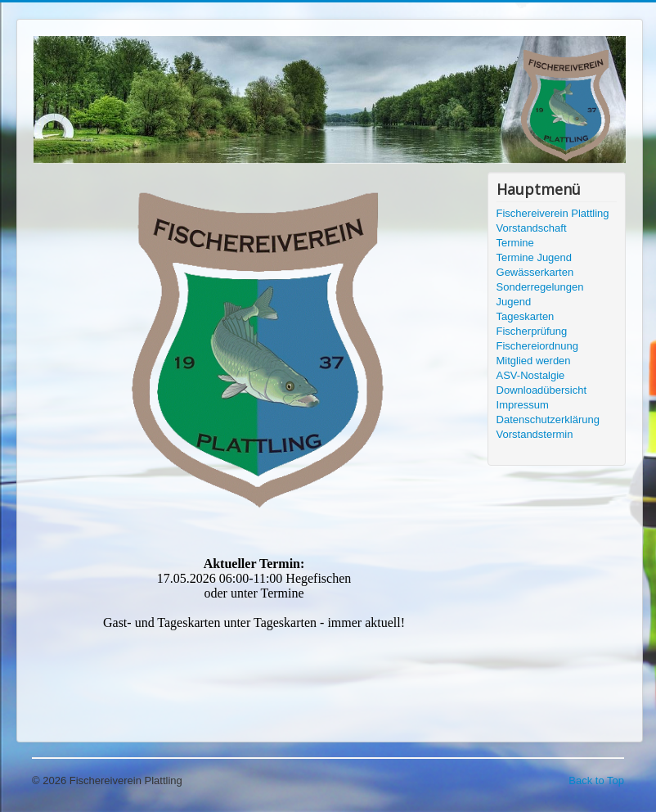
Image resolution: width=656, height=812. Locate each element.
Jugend (514, 302)
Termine (515, 243)
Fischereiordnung (537, 346)
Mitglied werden (534, 361)
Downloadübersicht (542, 390)
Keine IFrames (254, 632)
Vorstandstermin (535, 434)
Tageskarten (526, 316)
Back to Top (596, 780)
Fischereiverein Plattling (553, 213)
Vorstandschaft (532, 228)
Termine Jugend (535, 257)
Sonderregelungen (540, 287)
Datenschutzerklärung (548, 420)
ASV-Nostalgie (531, 375)
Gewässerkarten (535, 272)
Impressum (523, 405)
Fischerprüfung (532, 331)
